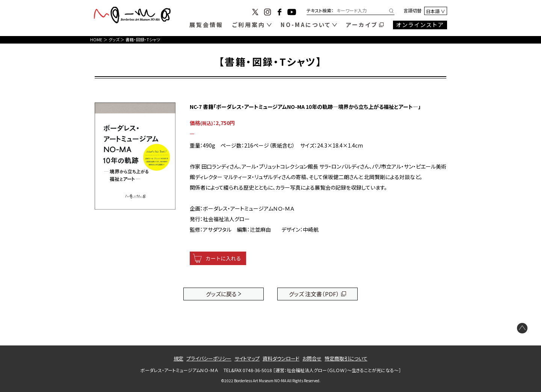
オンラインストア (420, 25)
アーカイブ (362, 25)
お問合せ (312, 358)
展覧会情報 (206, 25)
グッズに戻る (221, 294)
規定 (178, 358)
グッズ (114, 39)
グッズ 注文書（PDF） (314, 294)
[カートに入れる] (218, 258)
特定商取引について (346, 358)
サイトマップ (247, 358)
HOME (96, 39)
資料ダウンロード (281, 358)
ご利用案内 (249, 25)
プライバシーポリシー (209, 358)
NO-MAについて (306, 25)
